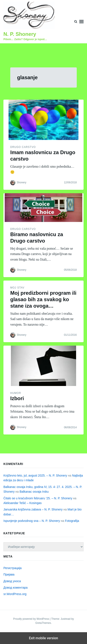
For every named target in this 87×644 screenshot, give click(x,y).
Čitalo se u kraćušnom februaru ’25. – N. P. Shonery (38, 498)
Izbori (17, 398)
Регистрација (13, 568)
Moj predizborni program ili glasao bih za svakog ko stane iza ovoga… (43, 299)
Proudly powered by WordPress (31, 619)
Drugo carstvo (23, 147)
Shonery (21, 182)
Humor (16, 393)
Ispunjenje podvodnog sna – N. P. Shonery (32, 521)
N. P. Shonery (20, 34)
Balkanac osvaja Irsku (34, 492)
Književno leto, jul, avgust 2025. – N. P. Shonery (35, 475)
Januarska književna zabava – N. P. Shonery (33, 509)
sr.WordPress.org (15, 594)
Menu (81, 22)
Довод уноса (12, 581)
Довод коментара (15, 588)
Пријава (9, 574)
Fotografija (72, 521)
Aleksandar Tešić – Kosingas (23, 503)
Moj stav (17, 288)
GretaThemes (43, 623)
